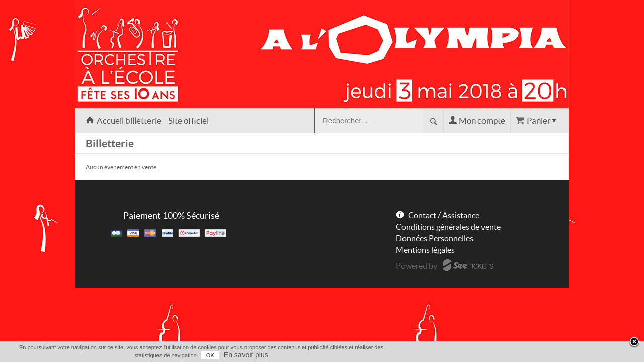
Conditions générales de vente (448, 227)
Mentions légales (425, 250)
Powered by (417, 266)
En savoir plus (549, 355)
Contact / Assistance (444, 215)
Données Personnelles (435, 238)
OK (514, 355)
